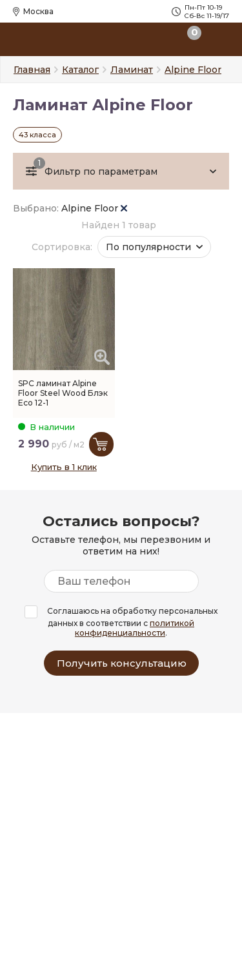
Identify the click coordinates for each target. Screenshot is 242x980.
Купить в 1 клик (64, 467)
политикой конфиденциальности (135, 628)
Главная (32, 70)
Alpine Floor (94, 208)
